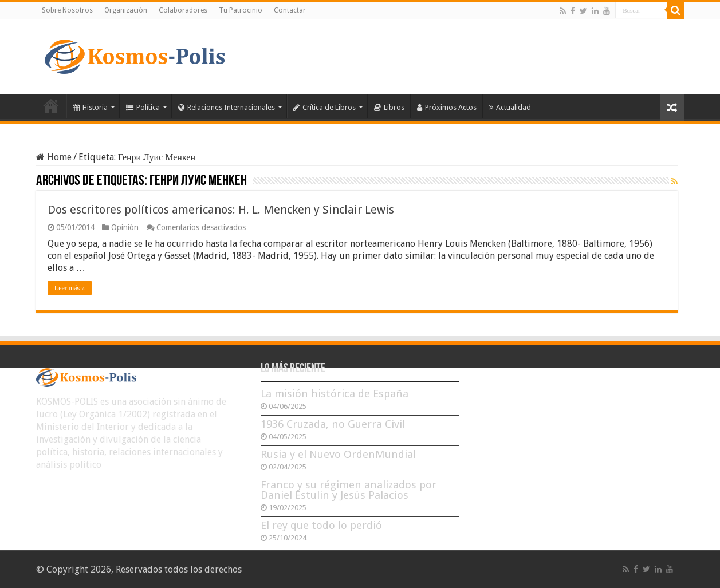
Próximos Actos (447, 107)
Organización (126, 10)
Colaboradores (183, 10)
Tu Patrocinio (241, 10)
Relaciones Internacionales (227, 107)
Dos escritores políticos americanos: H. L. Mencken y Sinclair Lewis (221, 210)
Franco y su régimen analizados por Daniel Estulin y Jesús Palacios (349, 490)
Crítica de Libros (324, 107)
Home (54, 157)
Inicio (51, 106)
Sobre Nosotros (67, 10)
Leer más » (70, 288)
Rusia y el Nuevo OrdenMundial (338, 454)
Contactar (290, 10)
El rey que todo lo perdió (321, 525)
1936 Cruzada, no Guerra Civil (333, 424)
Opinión (125, 227)
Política (143, 107)
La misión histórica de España (335, 394)
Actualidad (510, 107)
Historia (90, 107)
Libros (389, 107)
